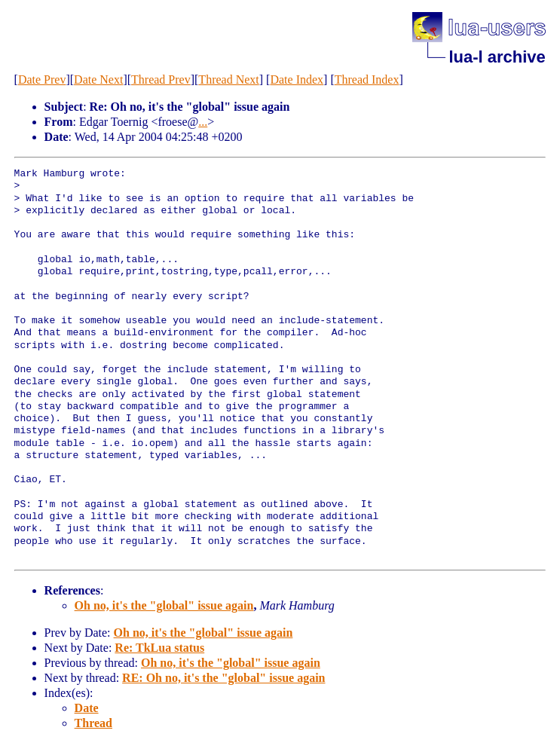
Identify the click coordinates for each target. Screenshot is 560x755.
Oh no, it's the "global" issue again (164, 605)
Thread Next (228, 79)
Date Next (98, 79)
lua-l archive (497, 57)
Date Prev (42, 79)
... (203, 122)
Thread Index (367, 79)
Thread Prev (161, 79)
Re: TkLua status (159, 648)
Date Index (297, 79)
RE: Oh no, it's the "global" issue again (223, 678)
